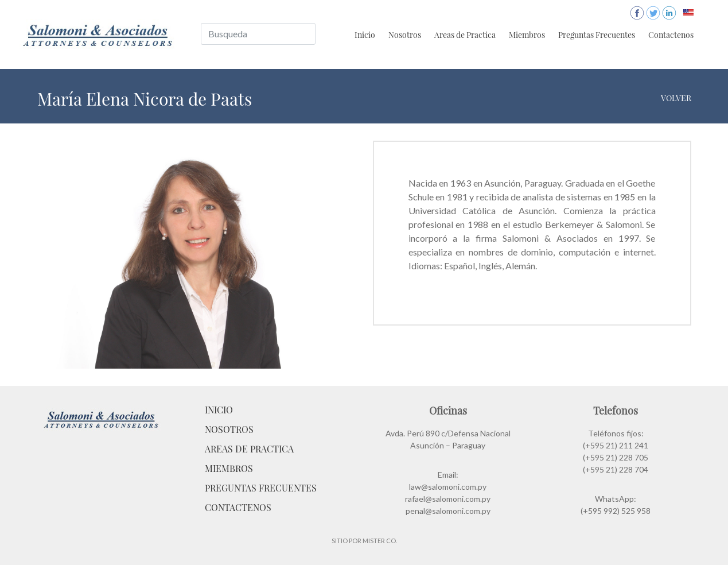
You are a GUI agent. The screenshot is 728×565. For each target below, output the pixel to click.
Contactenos (671, 35)
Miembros (527, 35)
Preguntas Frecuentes (597, 35)
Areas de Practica (465, 35)
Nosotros (405, 35)
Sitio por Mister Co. (364, 541)
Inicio (365, 35)
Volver (676, 98)
